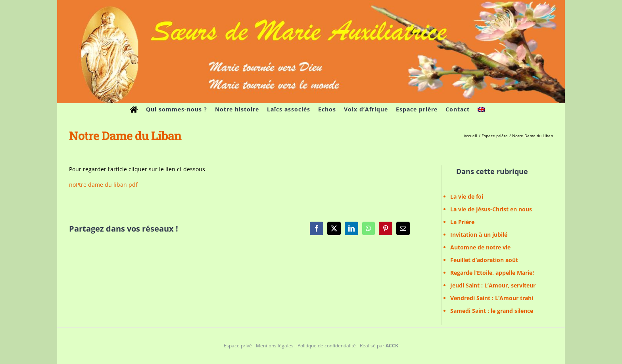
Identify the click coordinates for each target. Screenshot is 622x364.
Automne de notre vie (480, 247)
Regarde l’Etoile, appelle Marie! (492, 273)
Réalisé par (379, 346)
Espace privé (238, 346)
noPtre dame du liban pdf (103, 185)
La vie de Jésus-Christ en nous (491, 209)
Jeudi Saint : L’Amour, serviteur (493, 285)
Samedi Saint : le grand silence (492, 311)
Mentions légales (275, 346)
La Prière (462, 222)
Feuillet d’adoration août (484, 260)
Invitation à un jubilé (479, 235)
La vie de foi (467, 196)
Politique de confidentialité (327, 346)
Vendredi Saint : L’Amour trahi (492, 298)
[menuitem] (481, 109)
